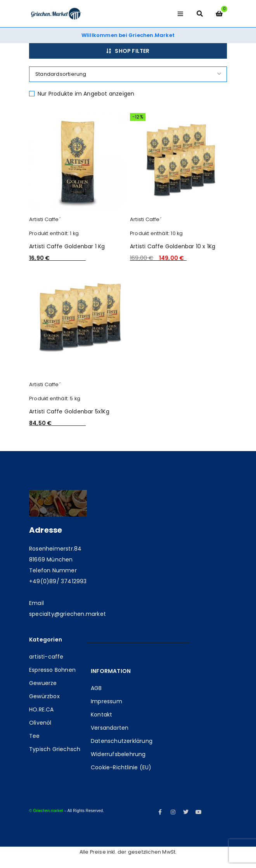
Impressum (106, 701)
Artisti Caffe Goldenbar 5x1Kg (69, 411)
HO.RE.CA (42, 709)
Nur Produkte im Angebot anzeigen (86, 94)
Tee (35, 736)
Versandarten (110, 728)
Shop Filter (132, 51)
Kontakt (101, 715)
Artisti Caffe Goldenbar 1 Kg (67, 246)
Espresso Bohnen (52, 670)
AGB (96, 688)
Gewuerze (43, 683)
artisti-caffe (46, 657)
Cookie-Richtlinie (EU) (121, 767)
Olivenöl (40, 723)
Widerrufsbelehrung (118, 754)
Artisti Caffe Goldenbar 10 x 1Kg (173, 246)
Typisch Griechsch (55, 749)
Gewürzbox (44, 696)
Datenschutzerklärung (122, 741)
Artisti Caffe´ (45, 219)
